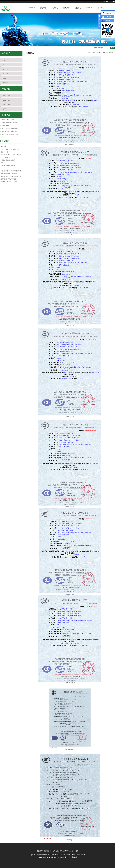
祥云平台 (61, 857)
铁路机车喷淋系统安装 (8, 120)
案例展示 (66, 8)
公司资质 (5, 78)
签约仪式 (5, 69)
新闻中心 (78, 8)
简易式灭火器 (6, 105)
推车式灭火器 (6, 100)
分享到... (109, 20)
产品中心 (55, 8)
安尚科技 (75, 857)
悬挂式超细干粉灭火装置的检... (11, 134)
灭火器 (4, 109)
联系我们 (101, 8)
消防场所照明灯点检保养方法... (11, 131)
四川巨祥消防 (6, 126)
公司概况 (104, 53)
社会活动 (5, 74)
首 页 (98, 53)
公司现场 (5, 83)
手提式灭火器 (6, 96)
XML (114, 2)
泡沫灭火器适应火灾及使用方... (11, 128)
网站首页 (32, 8)
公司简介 (5, 60)
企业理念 (5, 65)
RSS (110, 2)
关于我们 (43, 8)
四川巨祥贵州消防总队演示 (9, 123)
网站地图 (106, 2)
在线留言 (89, 8)
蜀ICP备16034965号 (44, 857)
